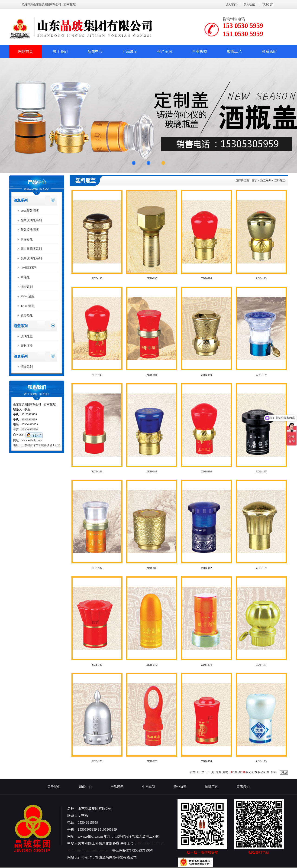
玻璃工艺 (234, 51)
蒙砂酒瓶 (27, 315)
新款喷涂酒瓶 (30, 230)
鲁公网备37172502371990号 (133, 850)
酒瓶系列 (21, 200)
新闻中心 (95, 51)
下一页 (210, 772)
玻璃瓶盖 (27, 336)
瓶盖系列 (21, 326)
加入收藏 (249, 4)
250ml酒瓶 (27, 296)
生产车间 (165, 51)
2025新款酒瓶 (30, 211)
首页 (255, 180)
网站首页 (26, 51)
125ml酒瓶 (27, 306)
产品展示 (130, 51)
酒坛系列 (27, 287)
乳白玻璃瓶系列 (31, 258)
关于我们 (60, 51)
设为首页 (231, 4)
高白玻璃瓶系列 (31, 249)
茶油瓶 (25, 277)
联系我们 (268, 4)
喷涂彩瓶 (27, 239)
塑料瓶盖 (27, 346)
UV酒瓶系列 (29, 268)
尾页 (218, 772)
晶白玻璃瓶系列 (31, 220)
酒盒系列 (21, 356)
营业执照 (200, 51)
